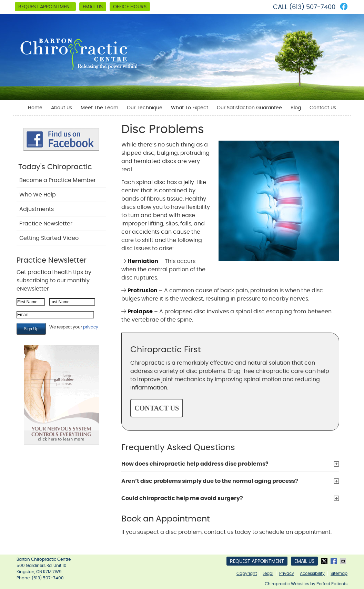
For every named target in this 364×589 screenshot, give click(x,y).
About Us (62, 108)
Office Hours (130, 7)
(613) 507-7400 (312, 7)
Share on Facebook (334, 561)
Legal (268, 573)
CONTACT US (157, 408)
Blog (296, 108)
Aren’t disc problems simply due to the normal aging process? (210, 481)
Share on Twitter (325, 561)
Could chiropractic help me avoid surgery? (182, 498)
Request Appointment (45, 7)
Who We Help (38, 195)
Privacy (287, 573)
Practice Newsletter (46, 224)
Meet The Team (99, 108)
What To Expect (190, 108)
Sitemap (339, 573)
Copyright (247, 573)
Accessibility (312, 573)
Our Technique (145, 108)
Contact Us (323, 108)
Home (35, 108)
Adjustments (37, 209)
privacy (91, 327)
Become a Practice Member (58, 180)
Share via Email (344, 561)
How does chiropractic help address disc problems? (195, 464)
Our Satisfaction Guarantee (249, 108)
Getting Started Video (49, 238)
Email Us (93, 7)
